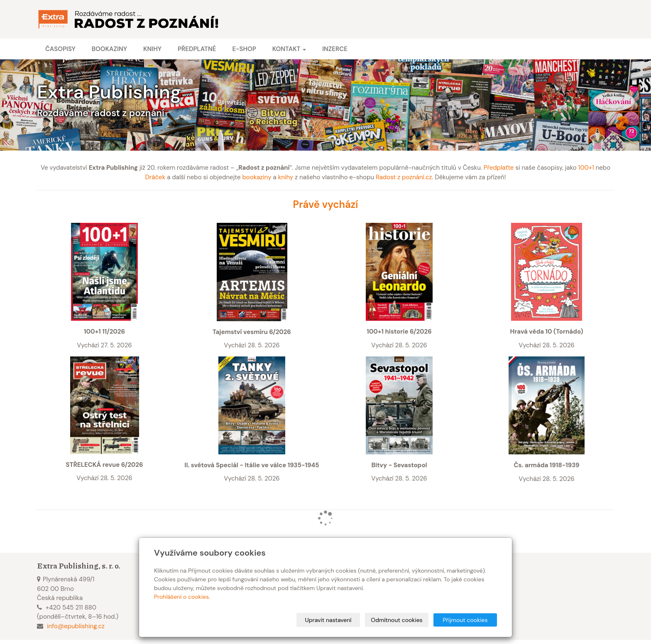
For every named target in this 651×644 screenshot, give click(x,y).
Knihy (152, 49)
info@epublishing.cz (76, 626)
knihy (286, 177)
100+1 (586, 168)
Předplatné (197, 49)
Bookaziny (109, 49)
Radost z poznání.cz (404, 177)
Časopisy (60, 49)
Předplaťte (499, 168)
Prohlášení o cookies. (182, 597)
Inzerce (335, 49)
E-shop (244, 49)
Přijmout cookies (465, 620)
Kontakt (289, 49)
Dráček (155, 177)
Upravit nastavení (328, 620)
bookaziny (257, 177)
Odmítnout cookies (396, 620)
